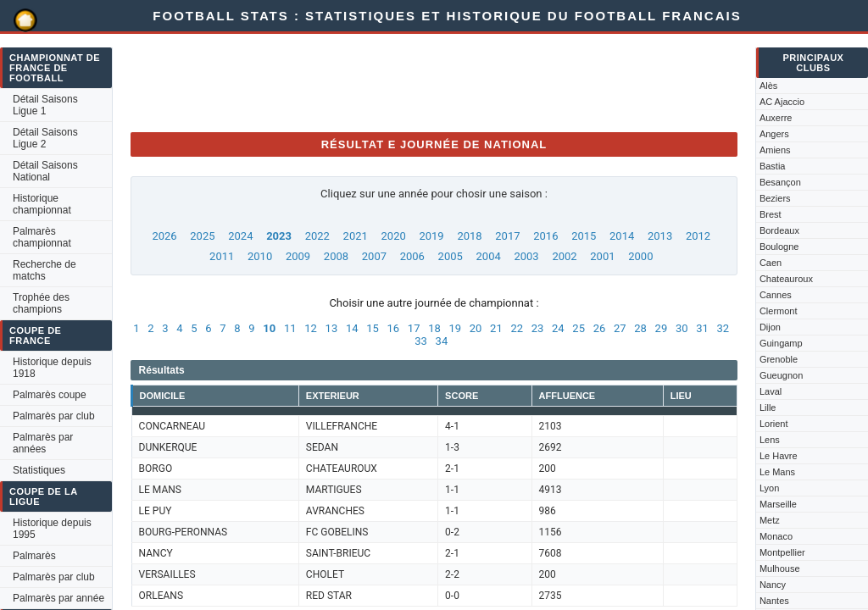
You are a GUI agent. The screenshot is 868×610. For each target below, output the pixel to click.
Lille (768, 408)
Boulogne (779, 247)
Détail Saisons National (45, 171)
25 (579, 328)
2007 (374, 256)
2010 (260, 256)
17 (414, 328)
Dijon (770, 327)
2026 (164, 236)
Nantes (774, 601)
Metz (770, 520)
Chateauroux (786, 279)
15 (373, 328)
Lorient (774, 424)
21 (496, 328)
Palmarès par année (58, 598)
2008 (336, 256)
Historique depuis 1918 (52, 368)
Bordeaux (779, 230)
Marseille (778, 504)
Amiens (775, 150)
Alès (768, 86)
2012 (698, 236)
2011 (222, 256)
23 (538, 328)
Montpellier (782, 552)
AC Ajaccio (782, 102)
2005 (451, 256)
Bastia (773, 166)
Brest (771, 214)
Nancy (773, 585)
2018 (469, 236)
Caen (771, 263)
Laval (771, 391)
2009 (298, 256)
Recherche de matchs (45, 270)
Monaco (776, 536)
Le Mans (777, 472)
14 (352, 328)
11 (290, 328)
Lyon (769, 488)
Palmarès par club (54, 416)
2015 (584, 236)
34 (442, 341)
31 (702, 328)
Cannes (776, 295)
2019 (431, 236)
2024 (240, 236)
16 (394, 328)
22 (517, 328)
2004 (489, 256)
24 (558, 328)
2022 (317, 236)
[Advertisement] (439, 80)
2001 (602, 256)
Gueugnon (781, 375)
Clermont (779, 311)
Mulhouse (780, 568)
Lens (770, 440)
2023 (279, 236)
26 (600, 328)
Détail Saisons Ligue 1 (45, 105)
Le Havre (779, 456)
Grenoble (779, 359)
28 (640, 328)
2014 (622, 236)
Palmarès (34, 556)
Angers (774, 134)
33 (421, 341)
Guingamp (781, 343)
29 (662, 328)
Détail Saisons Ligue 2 (45, 138)
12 (311, 328)
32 (723, 328)
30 (682, 328)
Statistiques (39, 470)
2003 (526, 256)
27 (620, 328)
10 (269, 328)
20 (476, 328)
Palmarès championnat (42, 237)
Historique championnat (42, 204)
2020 (394, 236)
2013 (660, 236)
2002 (564, 256)
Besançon (780, 182)
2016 (545, 236)
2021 (356, 236)
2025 (202, 236)
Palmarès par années (43, 443)
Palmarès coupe (50, 395)
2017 (507, 236)
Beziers (775, 198)
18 (434, 328)
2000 (640, 256)
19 (455, 328)
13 (332, 328)
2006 (412, 256)
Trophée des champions (41, 303)
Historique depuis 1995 (52, 529)
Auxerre (776, 118)
